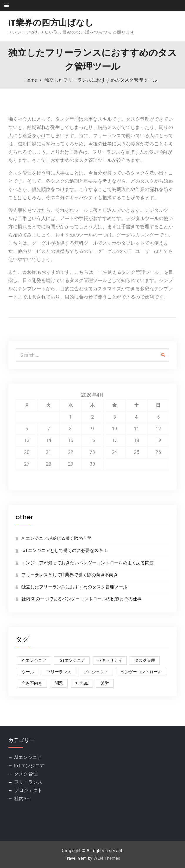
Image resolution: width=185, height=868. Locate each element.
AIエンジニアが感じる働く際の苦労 (57, 538)
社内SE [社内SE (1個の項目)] (82, 683)
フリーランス (28, 782)
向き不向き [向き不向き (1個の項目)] (32, 683)
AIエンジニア (28, 757)
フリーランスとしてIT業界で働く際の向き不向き (70, 575)
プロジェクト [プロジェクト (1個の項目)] (96, 672)
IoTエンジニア (29, 766)
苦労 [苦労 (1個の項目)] (105, 683)
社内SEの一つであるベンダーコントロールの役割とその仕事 (81, 599)
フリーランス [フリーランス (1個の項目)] (59, 672)
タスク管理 (26, 774)
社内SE (22, 799)
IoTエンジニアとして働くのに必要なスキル (64, 550)
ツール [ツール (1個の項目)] (28, 672)
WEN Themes (107, 858)
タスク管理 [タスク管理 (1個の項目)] (145, 660)
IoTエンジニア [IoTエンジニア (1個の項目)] (72, 660)
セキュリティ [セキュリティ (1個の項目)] (110, 660)
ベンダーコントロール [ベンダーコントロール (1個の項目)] (141, 672)
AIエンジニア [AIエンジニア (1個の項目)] (34, 660)
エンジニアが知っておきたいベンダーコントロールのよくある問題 (88, 563)
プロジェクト (28, 790)
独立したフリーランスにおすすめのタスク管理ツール (74, 587)
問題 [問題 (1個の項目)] (59, 683)
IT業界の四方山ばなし (51, 23)
